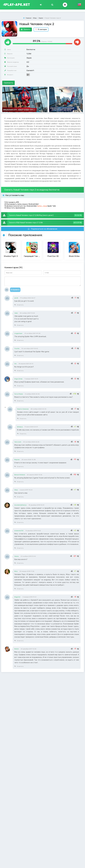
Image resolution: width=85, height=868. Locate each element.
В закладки (41, 29)
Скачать (26, 29)
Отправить (15, 290)
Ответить (19, 305)
